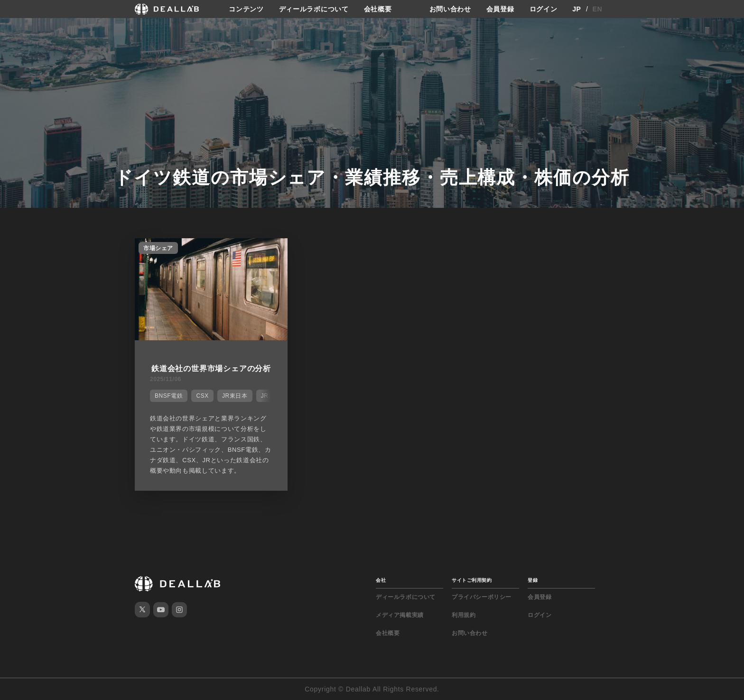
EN (598, 9)
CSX (202, 396)
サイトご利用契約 (472, 580)
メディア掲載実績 (400, 615)
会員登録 (500, 9)
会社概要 (378, 9)
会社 (381, 580)
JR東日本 (235, 396)
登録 (533, 580)
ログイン (544, 9)
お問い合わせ (450, 9)
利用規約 (464, 615)
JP (577, 9)
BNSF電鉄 (169, 396)
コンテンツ (246, 9)
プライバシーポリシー (482, 597)
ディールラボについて (314, 9)
